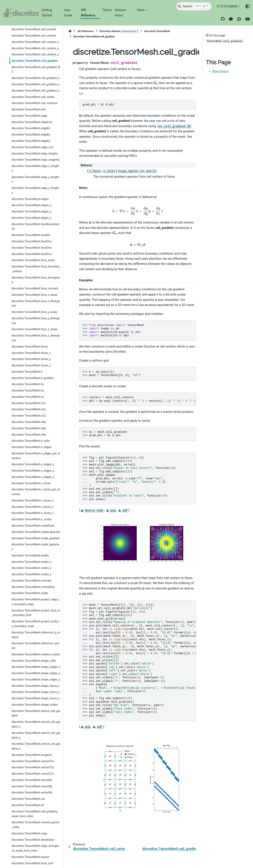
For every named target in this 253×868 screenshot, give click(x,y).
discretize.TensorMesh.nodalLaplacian (36, 532)
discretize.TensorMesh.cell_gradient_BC (36, 70)
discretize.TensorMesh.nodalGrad (33, 526)
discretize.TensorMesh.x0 (28, 805)
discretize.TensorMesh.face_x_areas (34, 295)
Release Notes (121, 13)
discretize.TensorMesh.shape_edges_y (36, 673)
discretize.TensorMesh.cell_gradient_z (36, 91)
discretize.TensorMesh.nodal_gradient (35, 538)
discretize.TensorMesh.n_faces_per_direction (36, 492)
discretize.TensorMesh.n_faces (31, 483)
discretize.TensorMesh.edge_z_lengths (35, 190)
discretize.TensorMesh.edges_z (31, 218)
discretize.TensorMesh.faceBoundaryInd (35, 227)
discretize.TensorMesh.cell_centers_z (35, 54)
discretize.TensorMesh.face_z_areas (34, 329)
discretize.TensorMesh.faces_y (31, 359)
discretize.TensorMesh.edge (29, 116)
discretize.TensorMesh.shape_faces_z (35, 698)
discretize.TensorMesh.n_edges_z (33, 477)
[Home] (70, 31)
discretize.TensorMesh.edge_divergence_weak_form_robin (35, 848)
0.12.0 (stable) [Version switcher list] (227, 6)
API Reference (88, 13)
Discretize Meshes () (119, 31)
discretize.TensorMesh (157, 31)
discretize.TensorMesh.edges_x (31, 205)
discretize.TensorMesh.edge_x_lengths (35, 168)
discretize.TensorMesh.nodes (30, 556)
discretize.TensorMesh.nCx (29, 403)
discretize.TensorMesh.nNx (29, 422)
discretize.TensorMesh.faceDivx (32, 241)
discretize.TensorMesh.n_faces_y (32, 507)
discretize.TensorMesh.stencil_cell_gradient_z (36, 746)
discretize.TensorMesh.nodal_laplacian (35, 547)
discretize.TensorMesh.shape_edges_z (36, 680)
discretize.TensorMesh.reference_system (35, 646)
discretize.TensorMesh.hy (28, 391)
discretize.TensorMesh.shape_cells (34, 661)
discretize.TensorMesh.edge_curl (32, 147)
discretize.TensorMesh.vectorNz (32, 793)
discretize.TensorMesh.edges (30, 199)
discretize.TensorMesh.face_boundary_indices (35, 269)
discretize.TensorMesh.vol (28, 799)
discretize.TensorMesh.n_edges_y (33, 471)
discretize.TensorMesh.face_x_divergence (36, 304)
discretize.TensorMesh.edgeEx (31, 128)
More (141, 10)
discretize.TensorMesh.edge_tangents (35, 160)
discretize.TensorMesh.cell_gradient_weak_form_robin (35, 814)
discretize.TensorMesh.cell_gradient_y (35, 84)
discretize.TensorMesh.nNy (29, 428)
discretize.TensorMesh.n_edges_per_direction (36, 456)
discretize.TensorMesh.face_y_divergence (35, 321)
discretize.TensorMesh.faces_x (31, 353)
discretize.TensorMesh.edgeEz (31, 141)
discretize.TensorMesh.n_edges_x (33, 464)
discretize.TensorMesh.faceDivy (32, 248)
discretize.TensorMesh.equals (30, 857)
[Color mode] (247, 6)
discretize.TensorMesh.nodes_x (31, 562)
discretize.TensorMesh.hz (28, 397)
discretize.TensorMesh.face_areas (33, 260)
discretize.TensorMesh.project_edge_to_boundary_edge (35, 602)
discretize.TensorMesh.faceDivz (32, 254)
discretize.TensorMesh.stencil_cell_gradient (36, 713)
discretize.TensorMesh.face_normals (35, 289)
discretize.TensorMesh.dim (29, 109)
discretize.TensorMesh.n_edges (31, 447)
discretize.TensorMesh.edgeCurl (32, 122)
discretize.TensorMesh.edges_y (31, 212)
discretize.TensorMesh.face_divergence (36, 280)
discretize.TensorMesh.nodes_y (31, 568)
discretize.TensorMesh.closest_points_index (35, 825)
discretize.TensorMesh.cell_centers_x (35, 42)
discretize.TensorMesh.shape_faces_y (35, 692)
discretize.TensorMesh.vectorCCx (33, 761)
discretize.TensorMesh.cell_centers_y (35, 48)
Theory (107, 10)
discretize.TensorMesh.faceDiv (31, 235)
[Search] (194, 6)
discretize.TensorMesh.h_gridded (32, 378)
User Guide (68, 13)
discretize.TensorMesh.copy (29, 833)
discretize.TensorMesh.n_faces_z (32, 513)
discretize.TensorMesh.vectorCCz (33, 774)
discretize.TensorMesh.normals (31, 581)
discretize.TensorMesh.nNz (29, 435)
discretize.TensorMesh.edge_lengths (35, 154)
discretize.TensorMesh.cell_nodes (33, 97)
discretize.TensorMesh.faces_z (31, 365)
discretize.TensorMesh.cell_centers (34, 36)
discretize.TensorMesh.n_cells (31, 441)
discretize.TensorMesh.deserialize (33, 840)
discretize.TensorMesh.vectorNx (32, 780)
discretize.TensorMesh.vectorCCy (33, 767)
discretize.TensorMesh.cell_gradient (35, 61)
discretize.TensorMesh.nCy (29, 409)
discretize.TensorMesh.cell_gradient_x (36, 78)
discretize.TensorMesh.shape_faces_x (35, 686)
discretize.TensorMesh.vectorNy (32, 786)
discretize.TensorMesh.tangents (32, 755)
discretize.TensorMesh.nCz (29, 416)
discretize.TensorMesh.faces (30, 347)
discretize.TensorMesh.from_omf (32, 863)
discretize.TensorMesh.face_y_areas (34, 312)
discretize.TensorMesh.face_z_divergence (36, 338)
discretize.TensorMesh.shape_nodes (35, 705)
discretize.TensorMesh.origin (30, 593)
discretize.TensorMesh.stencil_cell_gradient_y (36, 735)
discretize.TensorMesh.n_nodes (32, 519)
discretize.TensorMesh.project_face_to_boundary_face (36, 613)
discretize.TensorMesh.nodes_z (31, 574)
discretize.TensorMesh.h (27, 372)
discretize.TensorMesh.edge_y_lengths (35, 180)
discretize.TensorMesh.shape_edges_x (36, 667)
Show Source (220, 71)
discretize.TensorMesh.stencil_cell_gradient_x (36, 724)
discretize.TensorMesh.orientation (33, 587)
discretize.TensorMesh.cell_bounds (34, 29)
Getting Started (47, 13)
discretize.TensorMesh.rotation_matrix (36, 654)
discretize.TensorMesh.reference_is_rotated (36, 635)
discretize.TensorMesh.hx (28, 384)
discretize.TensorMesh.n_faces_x (32, 501)
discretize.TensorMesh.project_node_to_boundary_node (35, 624)
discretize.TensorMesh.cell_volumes (34, 103)
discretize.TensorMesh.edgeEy (31, 135)
